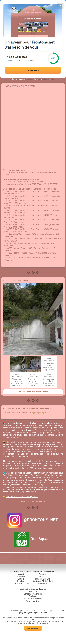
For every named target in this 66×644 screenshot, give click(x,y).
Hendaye (21, 581)
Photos (29, 79)
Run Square (33, 539)
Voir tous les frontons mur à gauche (22, 497)
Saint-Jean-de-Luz (21, 584)
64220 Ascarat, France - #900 (20, 253)
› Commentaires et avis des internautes (27, 408)
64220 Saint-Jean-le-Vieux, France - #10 (25, 239)
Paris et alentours (33, 601)
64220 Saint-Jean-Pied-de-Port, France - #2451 (28, 201)
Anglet (21, 574)
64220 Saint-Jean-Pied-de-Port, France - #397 (27, 220)
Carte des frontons (43, 611)
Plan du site (32, 611)
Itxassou (43, 577)
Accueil (24, 611)
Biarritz (21, 579)
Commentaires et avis (44, 79)
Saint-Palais (42, 584)
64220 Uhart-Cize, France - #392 (21, 205)
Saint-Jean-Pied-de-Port (43, 581)
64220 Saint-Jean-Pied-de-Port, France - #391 (27, 196)
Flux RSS (61, 611)
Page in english (26, 613)
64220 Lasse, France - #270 (19, 258)
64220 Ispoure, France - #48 (19, 248)
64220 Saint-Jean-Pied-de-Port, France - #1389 (28, 210)
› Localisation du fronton (19, 86)
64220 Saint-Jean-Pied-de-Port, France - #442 (27, 191)
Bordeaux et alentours (33, 594)
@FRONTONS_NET (33, 520)
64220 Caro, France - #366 (19, 243)
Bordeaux (33, 592)
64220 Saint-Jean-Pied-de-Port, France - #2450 (28, 229)
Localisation (18, 79)
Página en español (40, 613)
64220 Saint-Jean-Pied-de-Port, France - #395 (27, 224)
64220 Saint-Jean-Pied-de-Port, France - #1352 (28, 215)
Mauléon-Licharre (43, 579)
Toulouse (33, 596)
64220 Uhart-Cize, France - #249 (21, 234)
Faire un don (33, 628)
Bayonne (21, 577)
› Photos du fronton (16, 280)
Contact (54, 611)
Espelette (42, 574)
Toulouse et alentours (33, 599)
